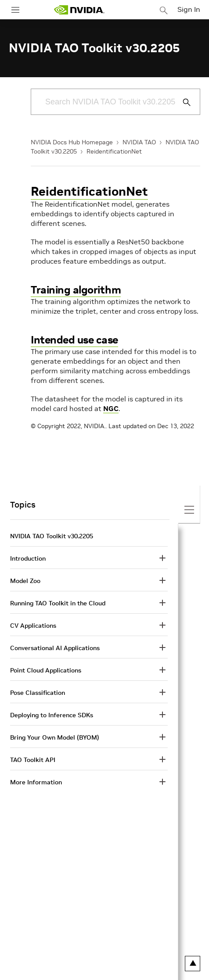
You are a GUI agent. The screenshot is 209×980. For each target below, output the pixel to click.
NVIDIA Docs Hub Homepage (72, 142)
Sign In (189, 9)
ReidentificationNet (114, 151)
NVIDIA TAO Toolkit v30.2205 (52, 536)
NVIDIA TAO (139, 142)
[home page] (79, 10)
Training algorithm (76, 290)
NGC (111, 408)
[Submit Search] (182, 102)
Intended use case (74, 340)
